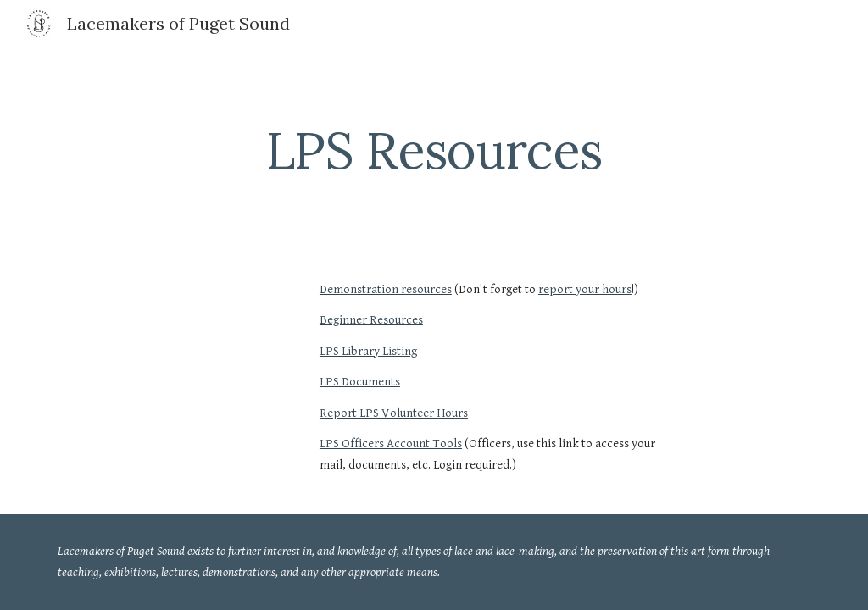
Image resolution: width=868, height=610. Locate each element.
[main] (434, 150)
